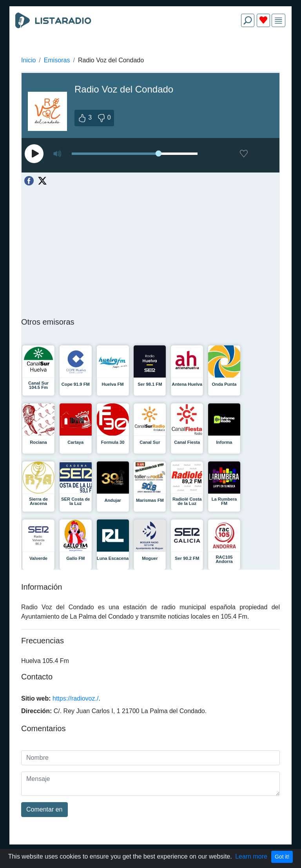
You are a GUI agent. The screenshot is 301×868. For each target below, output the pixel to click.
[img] (278, 21)
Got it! (282, 857)
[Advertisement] (150, 52)
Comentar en (44, 809)
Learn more (251, 856)
